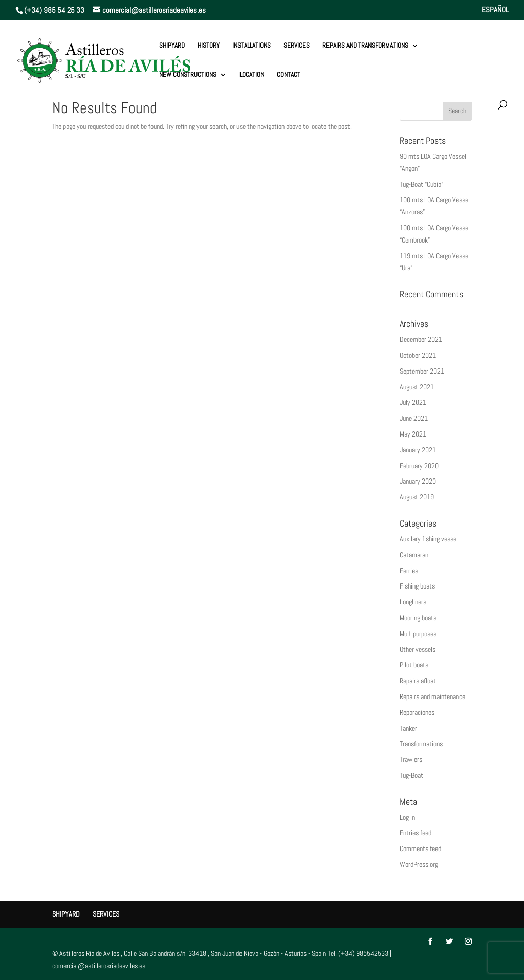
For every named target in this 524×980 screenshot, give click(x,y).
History (209, 46)
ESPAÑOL (495, 10)
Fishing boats (417, 586)
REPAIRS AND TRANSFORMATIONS (365, 46)
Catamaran (414, 555)
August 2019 (417, 497)
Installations (252, 46)
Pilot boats (414, 665)
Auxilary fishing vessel (429, 539)
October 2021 (418, 355)
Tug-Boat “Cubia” (421, 184)
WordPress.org (419, 864)
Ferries (409, 571)
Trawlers (411, 759)
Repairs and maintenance (432, 696)
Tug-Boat (411, 775)
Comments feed (420, 848)
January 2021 (418, 450)
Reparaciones (417, 712)
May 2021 (413, 434)
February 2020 (419, 466)
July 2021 (413, 402)
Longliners (413, 602)
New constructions (188, 75)
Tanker (408, 728)
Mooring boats (418, 618)
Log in (407, 817)
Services (297, 46)
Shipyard (172, 46)
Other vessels (418, 649)
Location (252, 75)
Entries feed (416, 833)
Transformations (421, 744)
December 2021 (421, 339)
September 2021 (422, 371)
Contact (289, 75)
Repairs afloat (418, 681)
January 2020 (418, 481)
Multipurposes (418, 634)
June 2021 (414, 418)
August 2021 (417, 387)
